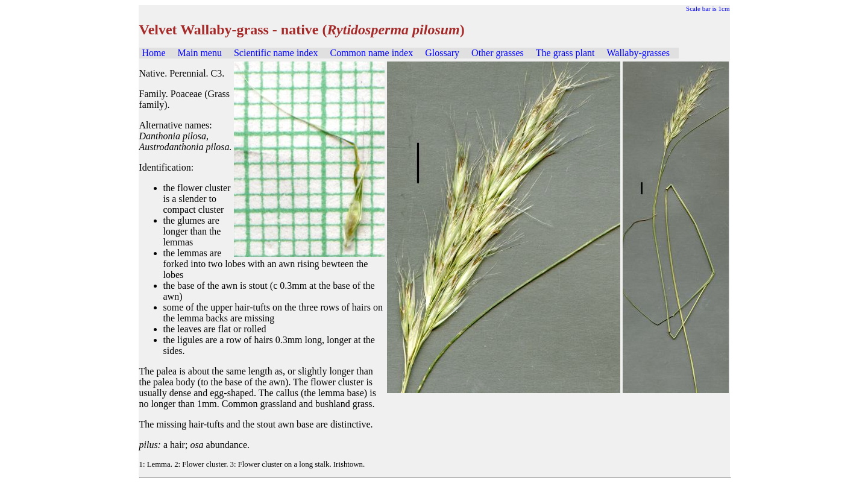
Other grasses (498, 53)
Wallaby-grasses (638, 53)
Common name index (371, 53)
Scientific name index (276, 53)
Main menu (200, 53)
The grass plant (565, 53)
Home (154, 53)
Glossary (442, 53)
